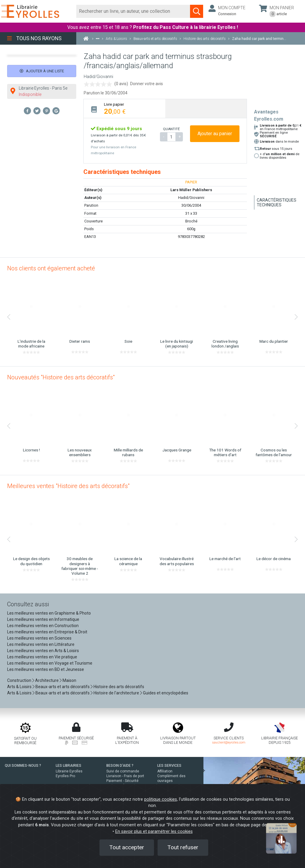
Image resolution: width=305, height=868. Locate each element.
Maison (69, 680)
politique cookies (161, 799)
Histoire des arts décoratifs (119, 687)
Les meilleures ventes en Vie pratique (42, 657)
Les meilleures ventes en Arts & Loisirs (43, 651)
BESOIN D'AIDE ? (120, 766)
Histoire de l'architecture (116, 693)
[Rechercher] (133, 11)
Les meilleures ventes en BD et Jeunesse (46, 669)
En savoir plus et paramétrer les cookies (154, 832)
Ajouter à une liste (42, 71)
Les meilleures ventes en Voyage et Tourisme (50, 663)
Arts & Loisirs (19, 687)
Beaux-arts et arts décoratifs (63, 687)
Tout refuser (183, 847)
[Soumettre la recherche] (197, 11)
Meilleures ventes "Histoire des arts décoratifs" (68, 486)
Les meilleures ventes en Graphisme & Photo (49, 613)
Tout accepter (127, 847)
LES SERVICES (169, 766)
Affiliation (165, 771)
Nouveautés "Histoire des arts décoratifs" (61, 377)
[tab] (125, 109)
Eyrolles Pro (65, 776)
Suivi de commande (123, 771)
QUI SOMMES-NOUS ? (23, 766)
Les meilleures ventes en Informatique (43, 619)
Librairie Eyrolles (69, 771)
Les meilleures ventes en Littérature (41, 644)
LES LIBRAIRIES (69, 766)
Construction (19, 680)
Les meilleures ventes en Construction (43, 626)
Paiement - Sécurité (122, 781)
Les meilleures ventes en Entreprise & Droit (47, 632)
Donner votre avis (147, 84)
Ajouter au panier (215, 134)
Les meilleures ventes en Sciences (39, 638)
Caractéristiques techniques (277, 202)
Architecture (47, 680)
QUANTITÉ (171, 129)
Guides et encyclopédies (166, 693)
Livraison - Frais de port (125, 776)
